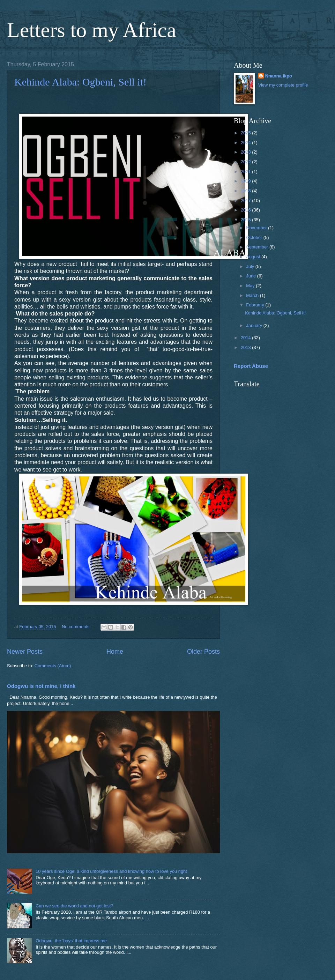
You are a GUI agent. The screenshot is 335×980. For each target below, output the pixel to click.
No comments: (77, 627)
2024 (246, 143)
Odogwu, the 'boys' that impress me (71, 941)
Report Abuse (251, 366)
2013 (246, 347)
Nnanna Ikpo (279, 76)
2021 (246, 172)
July (251, 266)
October (255, 237)
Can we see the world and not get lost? (75, 906)
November (257, 228)
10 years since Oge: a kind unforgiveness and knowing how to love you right (111, 871)
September (258, 247)
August (254, 257)
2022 (246, 162)
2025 (246, 133)
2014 (246, 338)
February (256, 305)
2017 (246, 201)
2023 (246, 152)
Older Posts (203, 652)
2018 (246, 191)
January (255, 325)
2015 (246, 220)
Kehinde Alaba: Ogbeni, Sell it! (80, 82)
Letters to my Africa (92, 30)
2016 (246, 210)
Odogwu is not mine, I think (41, 686)
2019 (246, 181)
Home (115, 652)
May (251, 286)
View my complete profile (283, 85)
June (252, 276)
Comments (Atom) (53, 666)
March (253, 295)
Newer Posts (25, 652)
